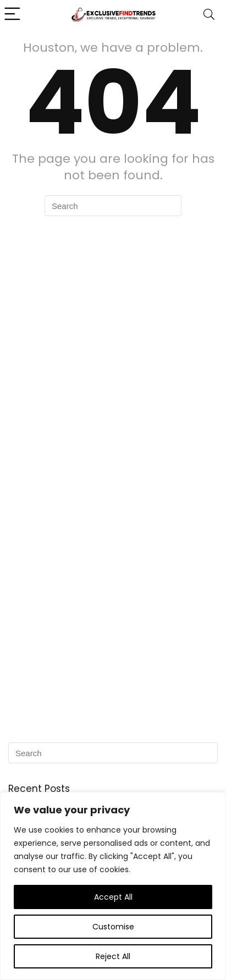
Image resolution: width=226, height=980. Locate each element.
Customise (113, 927)
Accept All (113, 897)
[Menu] (13, 15)
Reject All (113, 956)
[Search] (209, 15)
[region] (113, 886)
